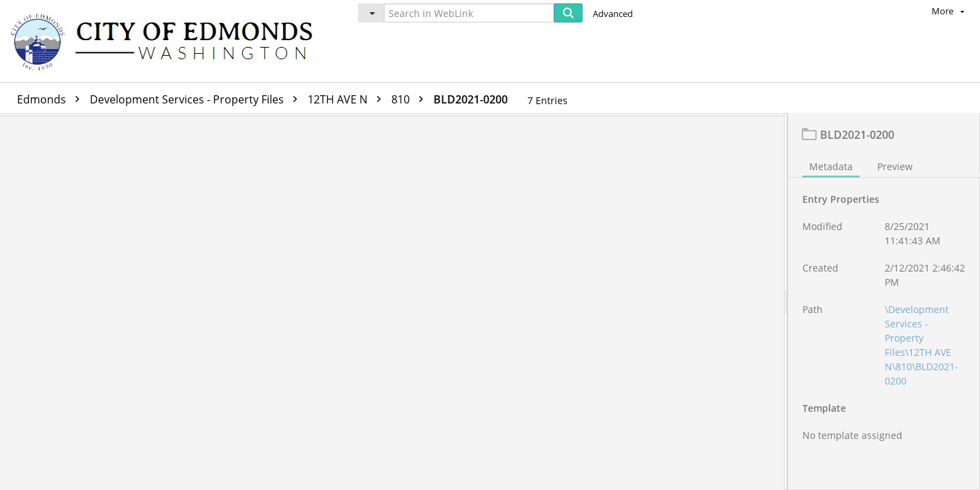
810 (411, 99)
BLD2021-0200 (471, 99)
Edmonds (52, 99)
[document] (884, 303)
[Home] (168, 41)
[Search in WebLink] (469, 13)
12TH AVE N (348, 99)
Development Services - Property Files (197, 99)
